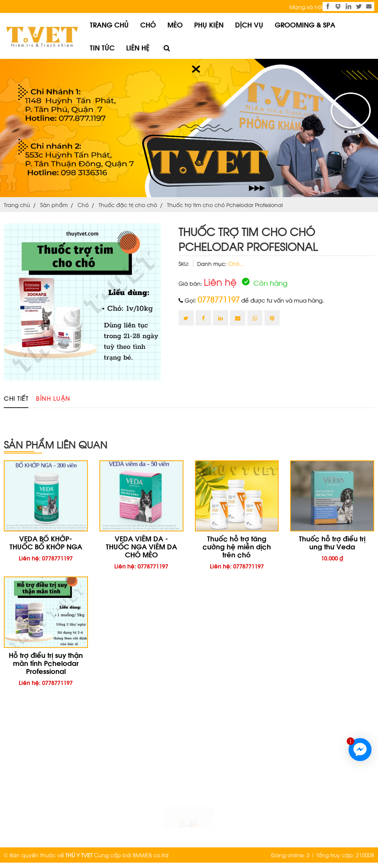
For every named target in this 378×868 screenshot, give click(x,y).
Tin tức (102, 47)
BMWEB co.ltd (151, 855)
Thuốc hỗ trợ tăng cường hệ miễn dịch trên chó (237, 546)
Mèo (175, 24)
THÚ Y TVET (79, 855)
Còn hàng (265, 283)
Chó (148, 24)
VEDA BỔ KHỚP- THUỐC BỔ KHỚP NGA (46, 542)
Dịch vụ (249, 24)
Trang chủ (109, 24)
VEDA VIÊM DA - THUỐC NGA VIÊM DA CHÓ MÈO (141, 546)
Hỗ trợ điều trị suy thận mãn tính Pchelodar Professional (46, 663)
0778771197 (219, 299)
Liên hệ (138, 47)
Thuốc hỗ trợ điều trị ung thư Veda (332, 542)
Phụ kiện (209, 24)
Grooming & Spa (305, 24)
